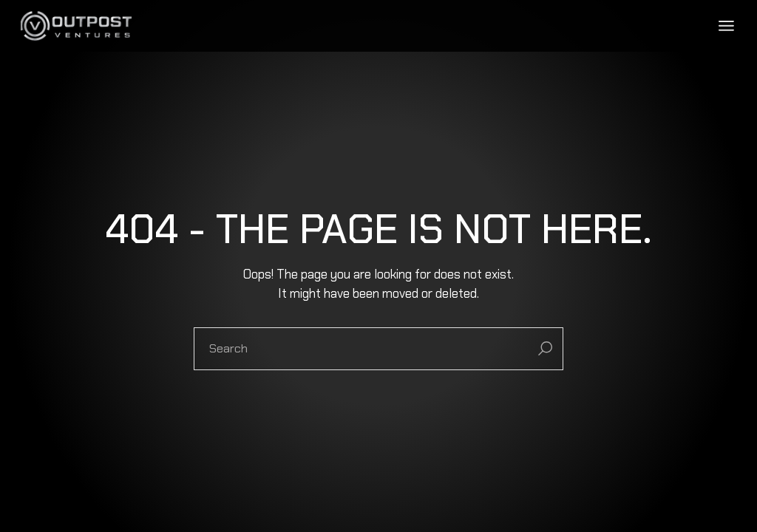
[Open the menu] (726, 26)
